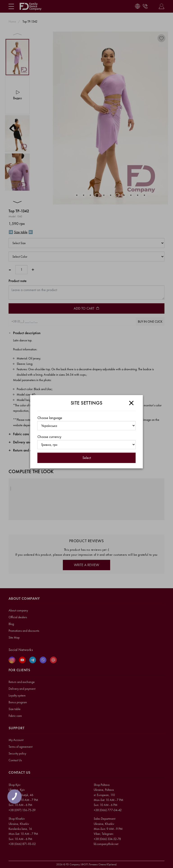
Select (87, 458)
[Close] (131, 403)
